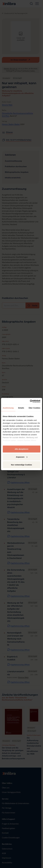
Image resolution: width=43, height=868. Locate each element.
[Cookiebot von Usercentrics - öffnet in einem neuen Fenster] (30, 401)
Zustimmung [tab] (8, 408)
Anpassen (22, 457)
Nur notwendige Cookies (22, 465)
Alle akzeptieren (21, 449)
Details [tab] (21, 408)
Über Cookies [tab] (34, 408)
